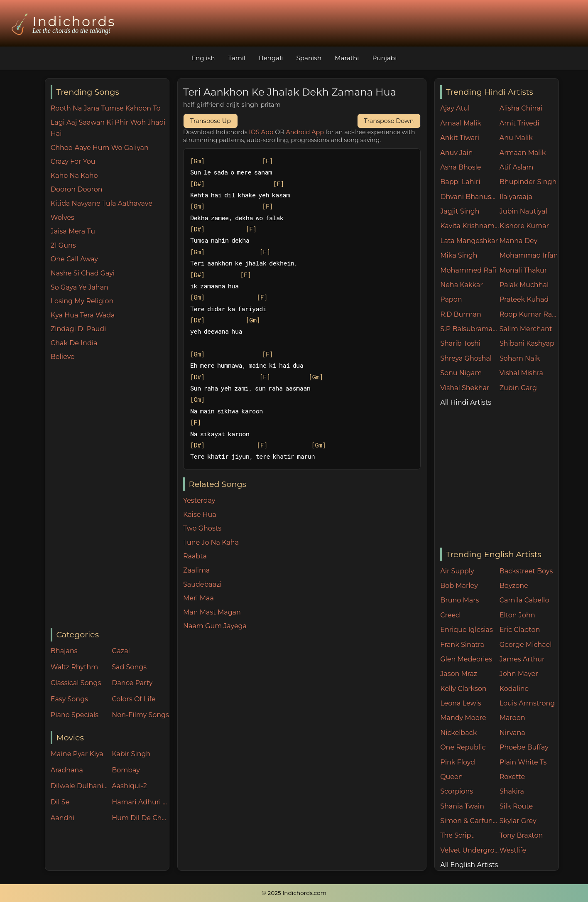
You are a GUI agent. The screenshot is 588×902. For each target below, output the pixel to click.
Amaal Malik (461, 123)
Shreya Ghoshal (466, 358)
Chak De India (74, 343)
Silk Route (516, 806)
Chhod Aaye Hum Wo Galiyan (100, 148)
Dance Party (132, 683)
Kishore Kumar (524, 226)
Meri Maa (198, 598)
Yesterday (199, 500)
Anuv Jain (456, 153)
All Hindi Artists (466, 402)
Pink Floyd (458, 762)
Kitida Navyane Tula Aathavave (102, 203)
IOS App (261, 132)
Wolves (62, 218)
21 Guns (63, 245)
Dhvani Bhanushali (470, 197)
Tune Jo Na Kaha (211, 542)
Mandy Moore (463, 718)
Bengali (271, 58)
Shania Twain (462, 806)
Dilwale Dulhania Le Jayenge (79, 786)
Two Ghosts (202, 528)
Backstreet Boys (526, 571)
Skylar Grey (518, 821)
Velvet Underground (470, 850)
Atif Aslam (517, 167)
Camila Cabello (524, 600)
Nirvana (512, 733)
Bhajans (64, 651)
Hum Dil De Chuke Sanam (140, 818)
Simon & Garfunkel (470, 821)
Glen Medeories (466, 659)
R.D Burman (461, 314)
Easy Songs (69, 699)
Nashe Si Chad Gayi (83, 273)
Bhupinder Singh (528, 182)
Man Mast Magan (212, 612)
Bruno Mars (459, 600)
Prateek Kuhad (524, 299)
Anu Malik (516, 138)
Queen (451, 777)
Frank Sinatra (462, 645)
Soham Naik (520, 358)
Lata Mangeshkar (469, 241)
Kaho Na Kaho (74, 176)
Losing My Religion (82, 301)
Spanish (309, 58)
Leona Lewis (461, 703)
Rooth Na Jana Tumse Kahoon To (106, 108)
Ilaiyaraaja (516, 197)
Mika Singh (459, 255)
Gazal (121, 651)
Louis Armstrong (527, 703)
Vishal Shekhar (465, 388)
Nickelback (458, 733)
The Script (457, 835)
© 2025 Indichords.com (294, 893)
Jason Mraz (459, 674)
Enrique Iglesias (467, 630)
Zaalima (196, 570)
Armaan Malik (523, 153)
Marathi (347, 58)
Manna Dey (518, 241)
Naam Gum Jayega (215, 626)
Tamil (237, 58)
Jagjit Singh (460, 211)
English (203, 58)
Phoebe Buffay (524, 747)
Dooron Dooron (77, 189)
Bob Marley (459, 586)
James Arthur (522, 659)
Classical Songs (76, 683)
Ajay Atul (455, 108)
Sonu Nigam (461, 373)
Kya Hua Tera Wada (83, 315)
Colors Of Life (134, 699)
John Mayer (519, 674)
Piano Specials (75, 715)
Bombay (126, 770)
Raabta (195, 556)
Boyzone (514, 586)
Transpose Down (389, 121)
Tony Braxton (521, 835)
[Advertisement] (110, 495)
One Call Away (74, 259)
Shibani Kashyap (527, 343)
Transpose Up (211, 121)
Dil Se (60, 802)
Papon (451, 299)
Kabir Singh (131, 754)
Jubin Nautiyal (523, 211)
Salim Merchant (526, 329)
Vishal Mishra (521, 373)
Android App (305, 132)
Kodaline (514, 689)
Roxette (512, 777)
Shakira (512, 791)
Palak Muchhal (524, 285)
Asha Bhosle (461, 167)
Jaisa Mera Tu (73, 231)
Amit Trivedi (519, 123)
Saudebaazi (202, 584)
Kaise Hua (200, 515)
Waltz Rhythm (75, 667)
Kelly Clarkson (463, 689)
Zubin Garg (518, 388)
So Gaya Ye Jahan (80, 287)
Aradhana (67, 770)
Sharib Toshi (460, 343)
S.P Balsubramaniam (470, 329)
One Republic (463, 747)
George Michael (526, 645)
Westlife (513, 850)
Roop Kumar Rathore (529, 314)
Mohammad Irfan (529, 255)
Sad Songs (129, 667)
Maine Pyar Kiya (77, 754)
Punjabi (384, 58)
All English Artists (469, 865)
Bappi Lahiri (460, 182)
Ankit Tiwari (460, 138)
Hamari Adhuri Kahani (140, 802)
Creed (450, 615)
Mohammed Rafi (468, 270)
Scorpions (457, 791)
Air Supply (457, 571)
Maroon (512, 718)
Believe (63, 357)
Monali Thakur (523, 270)
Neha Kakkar (462, 285)
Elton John (517, 615)
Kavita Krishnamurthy (470, 226)
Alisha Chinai (521, 108)
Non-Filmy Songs (140, 715)
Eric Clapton (520, 630)
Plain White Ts (523, 762)
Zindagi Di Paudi (78, 329)
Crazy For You (73, 161)
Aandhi (63, 818)
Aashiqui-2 (129, 786)
